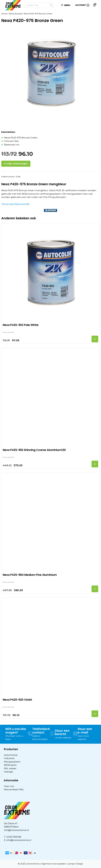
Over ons (9, 786)
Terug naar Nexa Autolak (15, 204)
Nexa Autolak (16, 14)
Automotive (11, 755)
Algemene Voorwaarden (54, 864)
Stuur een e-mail (85, 731)
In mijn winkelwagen (16, 164)
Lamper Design (75, 864)
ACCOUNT (82, 5)
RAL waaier (10, 768)
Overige (8, 772)
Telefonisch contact (41, 731)
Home (4, 14)
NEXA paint (10, 765)
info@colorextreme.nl (16, 830)
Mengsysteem (12, 762)
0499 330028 (14, 837)
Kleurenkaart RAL (14, 789)
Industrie (9, 758)
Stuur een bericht (62, 732)
